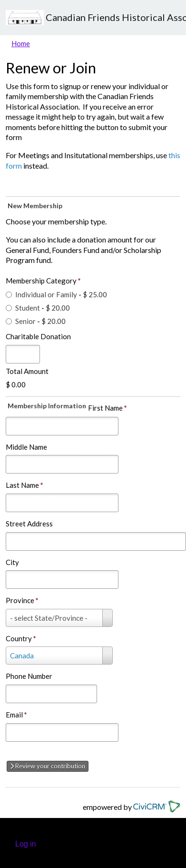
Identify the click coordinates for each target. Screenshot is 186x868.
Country (21, 638)
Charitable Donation (38, 336)
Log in (26, 844)
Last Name (24, 485)
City (12, 562)
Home (21, 43)
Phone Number (29, 676)
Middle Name (26, 447)
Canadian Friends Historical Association (93, 18)
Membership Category (43, 281)
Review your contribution (48, 766)
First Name (108, 408)
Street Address (29, 524)
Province (22, 600)
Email (16, 715)
